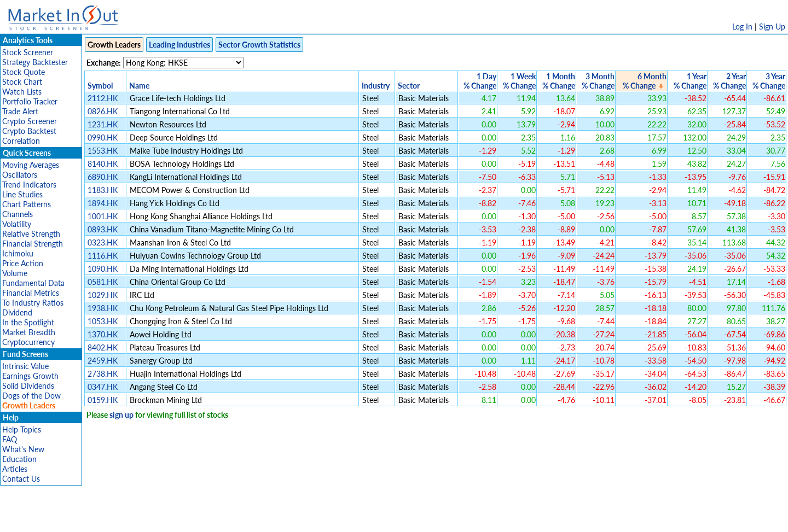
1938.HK (103, 308)
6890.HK (103, 177)
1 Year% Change (690, 81)
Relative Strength (31, 234)
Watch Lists (22, 92)
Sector (409, 86)
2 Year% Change (729, 81)
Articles (15, 469)
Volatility (17, 224)
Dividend (17, 312)
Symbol (100, 86)
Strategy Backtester (35, 62)
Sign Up (772, 27)
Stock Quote (24, 72)
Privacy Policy (316, 518)
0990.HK (103, 138)
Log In (742, 27)
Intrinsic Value (25, 366)
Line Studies (22, 194)
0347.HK (103, 387)
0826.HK (103, 111)
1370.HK (103, 334)
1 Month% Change (559, 81)
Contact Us (21, 479)
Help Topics (22, 429)
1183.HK (103, 190)
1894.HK (103, 203)
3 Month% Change (598, 81)
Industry (376, 86)
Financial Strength (33, 244)
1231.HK (103, 124)
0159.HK (103, 400)
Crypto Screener (30, 121)
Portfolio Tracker (30, 101)
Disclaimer (269, 518)
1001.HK (103, 216)
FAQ (10, 439)
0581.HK (103, 282)
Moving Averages (31, 165)
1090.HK (103, 269)
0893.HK (103, 229)
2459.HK (103, 361)
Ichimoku (18, 253)
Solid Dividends (28, 386)
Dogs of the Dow (31, 396)
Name (139, 86)
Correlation (21, 141)
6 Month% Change (645, 81)
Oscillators (20, 175)
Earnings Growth (30, 376)
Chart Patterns (27, 204)
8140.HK (103, 164)
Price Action (23, 263)
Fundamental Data (33, 283)
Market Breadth (29, 332)
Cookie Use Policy (440, 518)
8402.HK (103, 347)
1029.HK (103, 295)
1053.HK (103, 321)
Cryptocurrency (28, 342)
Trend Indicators (29, 185)
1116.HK (103, 256)
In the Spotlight (28, 322)
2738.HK (103, 374)
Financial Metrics (31, 293)
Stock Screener (28, 52)
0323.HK (103, 242)
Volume (15, 273)
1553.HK (103, 151)
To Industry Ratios (33, 303)
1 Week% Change (519, 81)
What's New (23, 449)
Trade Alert (20, 111)
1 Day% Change (480, 81)
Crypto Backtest (29, 131)
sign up (121, 415)
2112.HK (103, 98)
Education (19, 459)
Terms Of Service (375, 518)
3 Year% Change (769, 81)
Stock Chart (22, 82)
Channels (18, 214)
